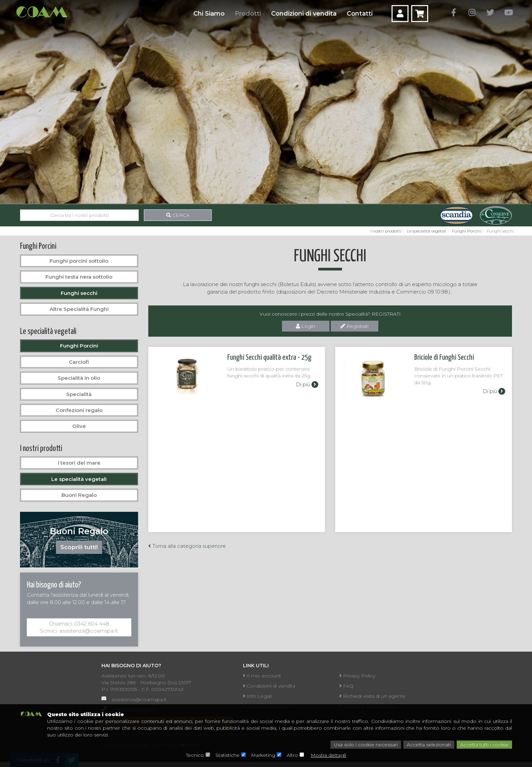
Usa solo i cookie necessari (366, 745)
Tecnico (195, 755)
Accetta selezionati (429, 745)
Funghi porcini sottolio (79, 261)
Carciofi (79, 362)
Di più (307, 384)
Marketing (263, 755)
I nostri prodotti (386, 231)
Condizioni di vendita (304, 14)
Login (306, 326)
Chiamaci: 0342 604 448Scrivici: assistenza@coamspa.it (79, 627)
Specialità (79, 394)
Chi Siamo (209, 14)
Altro (292, 755)
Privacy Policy (357, 676)
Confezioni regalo (79, 410)
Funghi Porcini (467, 231)
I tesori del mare (79, 463)
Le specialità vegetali (426, 231)
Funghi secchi (79, 293)
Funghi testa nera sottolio (79, 277)
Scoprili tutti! (79, 547)
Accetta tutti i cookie (484, 745)
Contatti (360, 14)
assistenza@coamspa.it (139, 699)
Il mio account (262, 676)
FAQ (346, 686)
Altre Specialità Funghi (79, 309)
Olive (79, 426)
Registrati (354, 326)
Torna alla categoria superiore (187, 442)
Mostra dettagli (328, 755)
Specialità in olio (79, 378)
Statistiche (227, 755)
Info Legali (257, 696)
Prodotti (248, 14)
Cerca (178, 215)
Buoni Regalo (79, 495)
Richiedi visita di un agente (372, 696)
